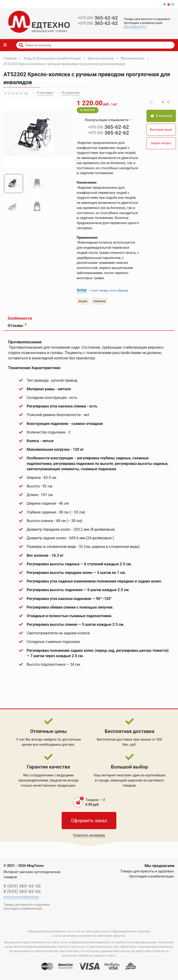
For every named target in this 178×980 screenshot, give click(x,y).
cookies (83, 955)
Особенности (20, 318)
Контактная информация (21, 897)
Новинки (99, 301)
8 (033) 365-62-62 (22, 891)
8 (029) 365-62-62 (22, 886)
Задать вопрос (161, 143)
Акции (83, 301)
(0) (169, 4)
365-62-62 (98, 18)
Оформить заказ (89, 821)
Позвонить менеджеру (89, 835)
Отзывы (17, 325)
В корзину (161, 116)
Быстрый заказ (161, 130)
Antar (82, 290)
